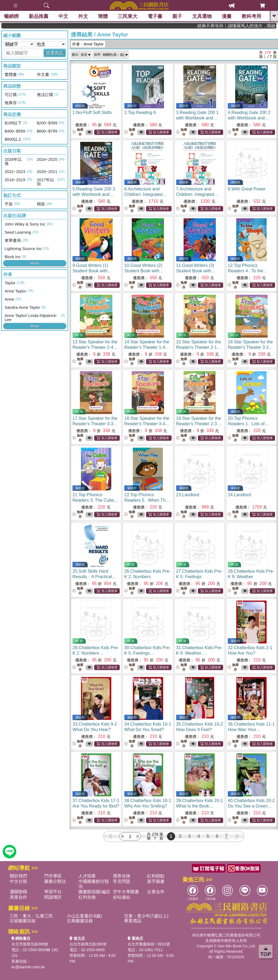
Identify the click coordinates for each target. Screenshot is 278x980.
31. (199, 653)
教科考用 (251, 16)
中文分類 (18, 881)
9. (92, 271)
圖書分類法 (55, 881)
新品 (39, 16)
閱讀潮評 (53, 897)
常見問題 (122, 881)
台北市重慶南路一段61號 (149, 944)
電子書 (155, 16)
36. (251, 730)
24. (239, 495)
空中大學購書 (126, 892)
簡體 (103, 16)
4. (249, 118)
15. (199, 347)
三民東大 (128, 16)
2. (140, 113)
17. (95, 424)
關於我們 (18, 876)
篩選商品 (55, 53)
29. (96, 653)
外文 (83, 16)
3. (198, 118)
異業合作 (18, 897)
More (35, 263)
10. (144, 271)
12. (248, 271)
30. (148, 653)
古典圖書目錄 (80, 921)
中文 (63, 16)
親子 (177, 16)
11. (196, 271)
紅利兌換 (87, 897)
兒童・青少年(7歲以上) (146, 916)
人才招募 (87, 876)
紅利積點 (156, 876)
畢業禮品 (133, 921)
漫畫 (227, 16)
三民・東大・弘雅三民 (31, 916)
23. (188, 495)
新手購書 (156, 881)
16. (250, 347)
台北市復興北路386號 (30, 944)
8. (247, 189)
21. (95, 500)
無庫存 (78, 132)
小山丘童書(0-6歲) (84, 916)
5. (94, 194)
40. (251, 806)
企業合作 (156, 892)
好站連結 (122, 897)
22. (147, 500)
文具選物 (202, 16)
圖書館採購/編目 (94, 892)
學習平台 (53, 892)
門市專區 (53, 876)
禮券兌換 (122, 876)
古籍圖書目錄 (23, 921)
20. (248, 424)
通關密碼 (18, 892)
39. (200, 806)
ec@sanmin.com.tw (28, 967)
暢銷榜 (11, 16)
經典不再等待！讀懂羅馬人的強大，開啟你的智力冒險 (256, 26)
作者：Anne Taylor (88, 44)
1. (92, 113)
